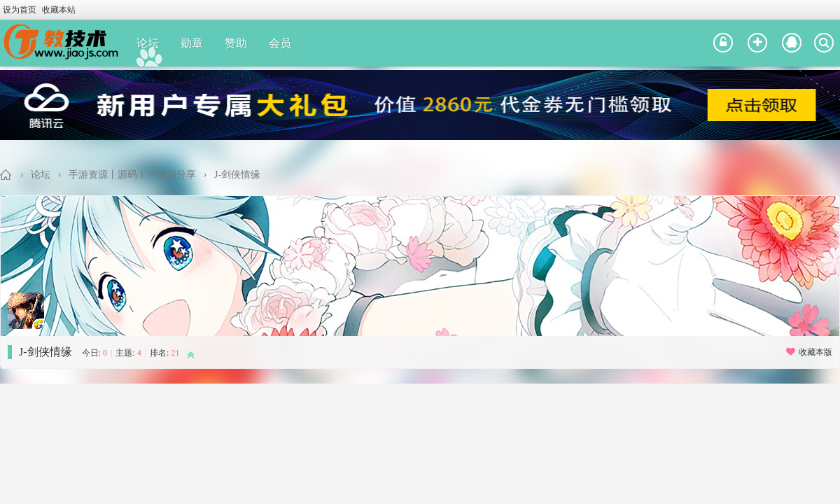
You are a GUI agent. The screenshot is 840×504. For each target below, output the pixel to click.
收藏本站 (59, 10)
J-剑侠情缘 (237, 175)
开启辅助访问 (836, 10)
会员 (280, 43)
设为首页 (20, 10)
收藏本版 (808, 352)
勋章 (192, 43)
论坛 (148, 43)
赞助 (236, 43)
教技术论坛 (6, 175)
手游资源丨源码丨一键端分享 (132, 175)
